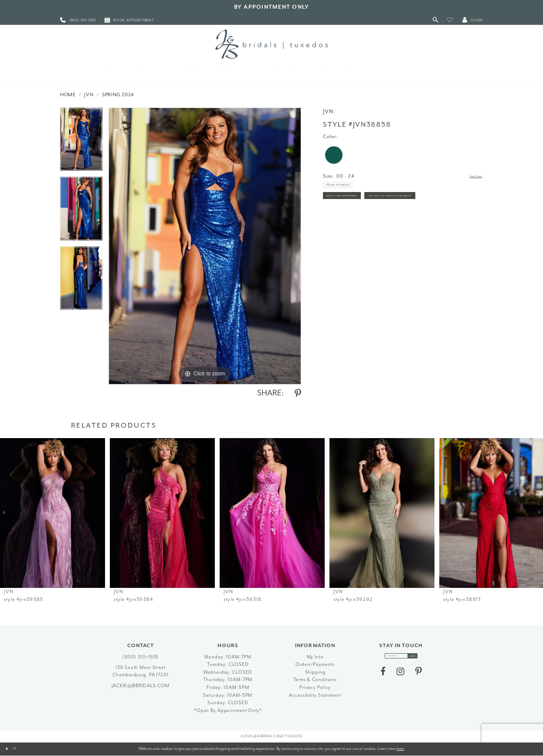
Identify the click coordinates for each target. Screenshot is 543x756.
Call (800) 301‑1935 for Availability (371, 231)
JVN (89, 95)
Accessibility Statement (315, 695)
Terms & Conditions (315, 680)
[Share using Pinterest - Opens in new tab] (298, 394)
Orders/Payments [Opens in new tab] (315, 664)
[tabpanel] (81, 142)
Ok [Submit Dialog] (24, 749)
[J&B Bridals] (271, 44)
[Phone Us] (78, 20)
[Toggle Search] (436, 20)
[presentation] (53, 513)
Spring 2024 (118, 95)
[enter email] (401, 658)
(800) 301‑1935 (141, 657)
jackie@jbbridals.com (141, 686)
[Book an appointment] (129, 20)
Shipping (315, 672)
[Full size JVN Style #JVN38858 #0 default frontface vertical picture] (205, 246)
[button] (450, 20)
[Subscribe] (423, 658)
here (400, 749)
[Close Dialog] (10, 749)
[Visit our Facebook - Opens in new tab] (383, 677)
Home (68, 95)
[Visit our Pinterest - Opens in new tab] (419, 677)
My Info (315, 657)
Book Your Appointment (359, 212)
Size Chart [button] (470, 177)
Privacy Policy (315, 687)
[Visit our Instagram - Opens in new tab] (400, 677)
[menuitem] (78, 20)
